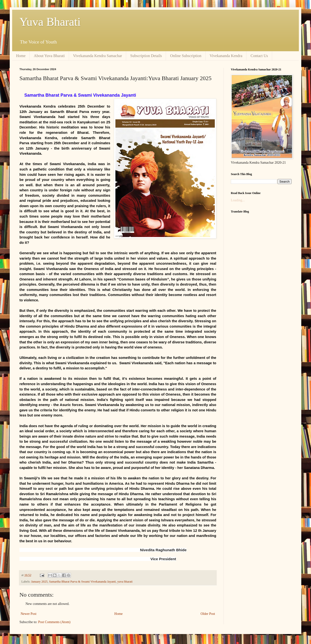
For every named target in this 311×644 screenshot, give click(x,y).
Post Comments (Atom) (54, 622)
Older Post (208, 614)
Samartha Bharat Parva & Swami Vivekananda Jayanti (82, 582)
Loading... (238, 200)
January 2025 (39, 582)
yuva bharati (125, 582)
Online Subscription (186, 56)
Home (21, 56)
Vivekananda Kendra (226, 56)
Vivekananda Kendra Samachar (98, 56)
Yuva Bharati (50, 22)
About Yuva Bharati (49, 56)
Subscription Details (146, 56)
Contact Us (259, 56)
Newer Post (29, 614)
